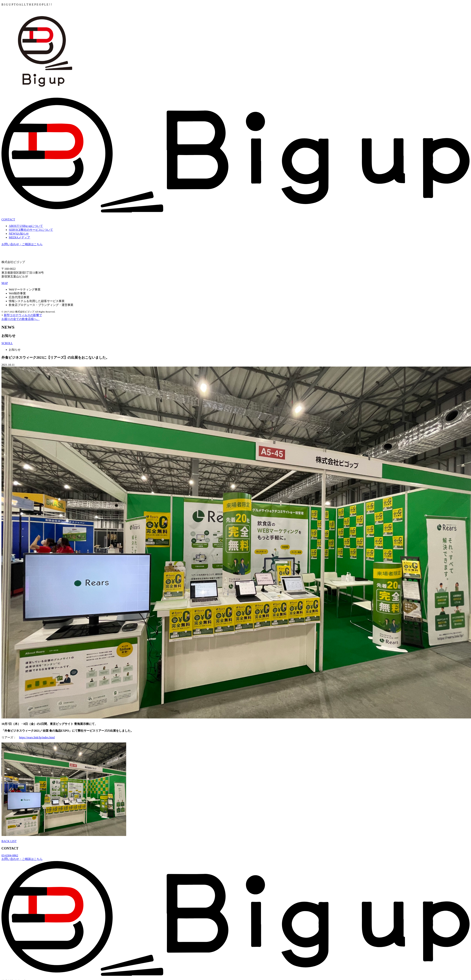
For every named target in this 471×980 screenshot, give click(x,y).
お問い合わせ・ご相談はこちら (22, 244)
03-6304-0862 (10, 855)
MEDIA (19, 237)
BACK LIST (9, 841)
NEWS (19, 234)
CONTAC (8, 219)
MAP (5, 283)
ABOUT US (26, 226)
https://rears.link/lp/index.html (37, 737)
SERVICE (31, 230)
